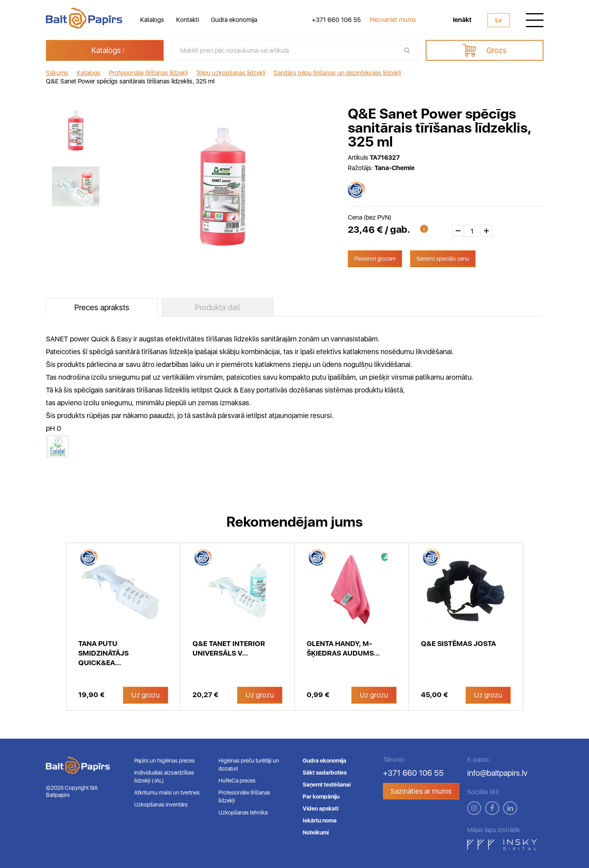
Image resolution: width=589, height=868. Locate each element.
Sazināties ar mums (421, 791)
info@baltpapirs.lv (497, 773)
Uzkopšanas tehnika (243, 813)
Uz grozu (146, 695)
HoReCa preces (237, 781)
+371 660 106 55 (336, 20)
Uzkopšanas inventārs (161, 805)
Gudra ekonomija (234, 20)
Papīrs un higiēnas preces (165, 761)
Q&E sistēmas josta (458, 643)
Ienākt (462, 20)
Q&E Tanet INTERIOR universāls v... (229, 648)
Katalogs (152, 20)
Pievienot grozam (375, 259)
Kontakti (187, 20)
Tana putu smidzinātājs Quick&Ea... (103, 653)
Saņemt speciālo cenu (443, 259)
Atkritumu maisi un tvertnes (167, 793)
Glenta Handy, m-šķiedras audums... (343, 648)
